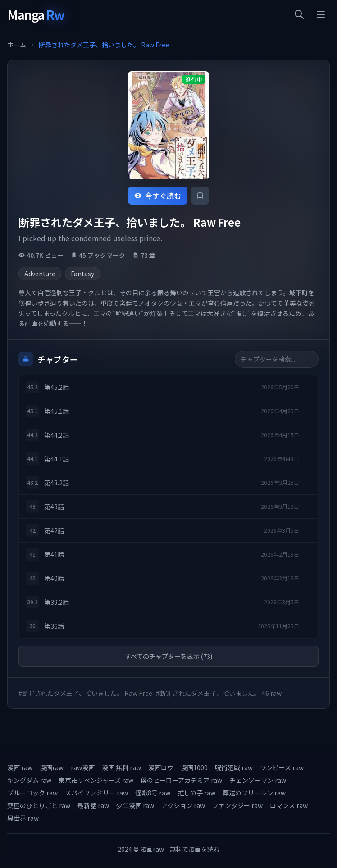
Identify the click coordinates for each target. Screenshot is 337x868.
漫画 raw (20, 767)
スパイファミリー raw (96, 793)
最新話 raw (93, 805)
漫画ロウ (161, 767)
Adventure (40, 274)
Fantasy (82, 274)
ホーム (17, 45)
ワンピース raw (282, 767)
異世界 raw (23, 818)
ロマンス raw (289, 805)
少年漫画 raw (135, 805)
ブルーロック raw (32, 793)
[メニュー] (321, 14)
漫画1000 (194, 767)
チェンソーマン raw (258, 780)
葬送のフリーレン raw (254, 793)
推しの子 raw (196, 793)
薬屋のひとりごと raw (39, 805)
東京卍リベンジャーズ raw (96, 780)
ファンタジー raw (237, 805)
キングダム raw (29, 780)
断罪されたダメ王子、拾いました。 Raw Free (104, 45)
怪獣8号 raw (153, 793)
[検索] (299, 14)
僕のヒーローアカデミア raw (181, 780)
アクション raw (183, 805)
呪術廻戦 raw (234, 767)
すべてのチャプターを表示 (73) (169, 656)
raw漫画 (83, 767)
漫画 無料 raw (121, 767)
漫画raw (52, 767)
